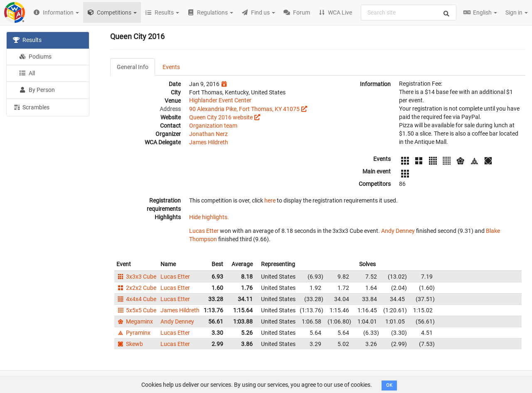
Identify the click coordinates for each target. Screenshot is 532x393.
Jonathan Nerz (208, 134)
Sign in (517, 12)
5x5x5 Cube (136, 310)
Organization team (213, 126)
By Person (37, 90)
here (270, 200)
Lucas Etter (204, 231)
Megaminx (135, 321)
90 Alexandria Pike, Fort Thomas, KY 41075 (244, 109)
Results (27, 40)
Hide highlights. (209, 217)
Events (171, 67)
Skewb (130, 344)
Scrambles (31, 107)
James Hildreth (209, 142)
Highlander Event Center (220, 100)
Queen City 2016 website (221, 117)
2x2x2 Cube (136, 288)
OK (389, 385)
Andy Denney (398, 231)
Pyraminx (133, 333)
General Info (133, 67)
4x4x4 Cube (136, 299)
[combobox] (409, 12)
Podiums (35, 57)
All (27, 73)
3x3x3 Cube (136, 277)
